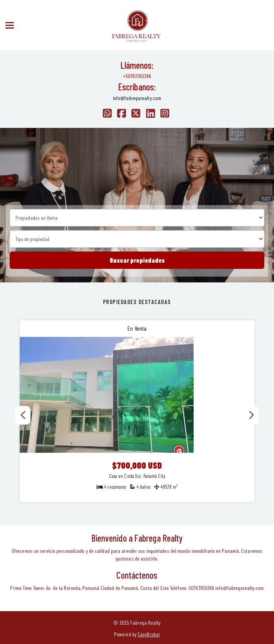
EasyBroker (149, 634)
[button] (251, 415)
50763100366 (138, 76)
